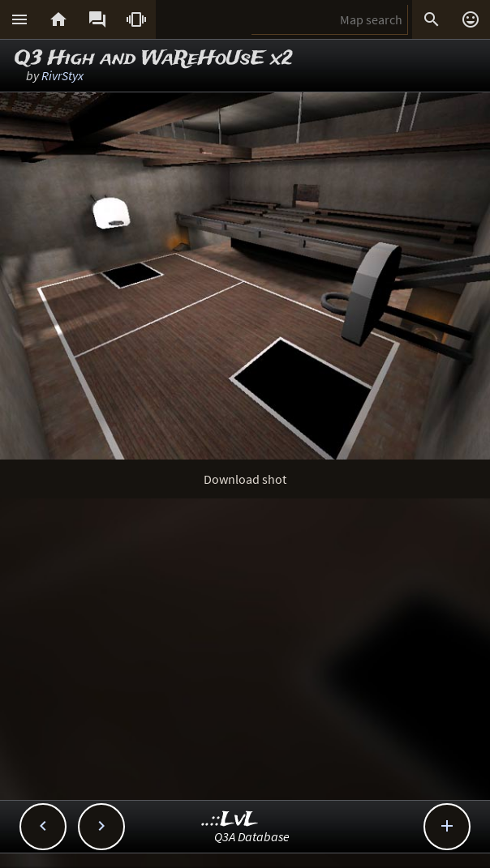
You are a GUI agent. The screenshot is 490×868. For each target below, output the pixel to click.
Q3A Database (252, 836)
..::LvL (230, 820)
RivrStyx (62, 75)
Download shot (245, 479)
